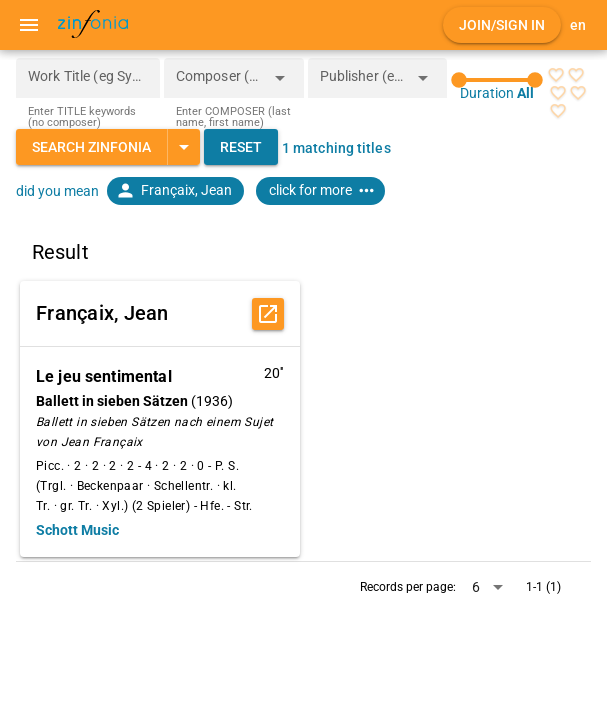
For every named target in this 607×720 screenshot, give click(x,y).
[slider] (497, 80)
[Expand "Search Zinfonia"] (183, 147)
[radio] (556, 75)
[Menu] (29, 25)
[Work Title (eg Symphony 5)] (88, 78)
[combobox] (219, 84)
